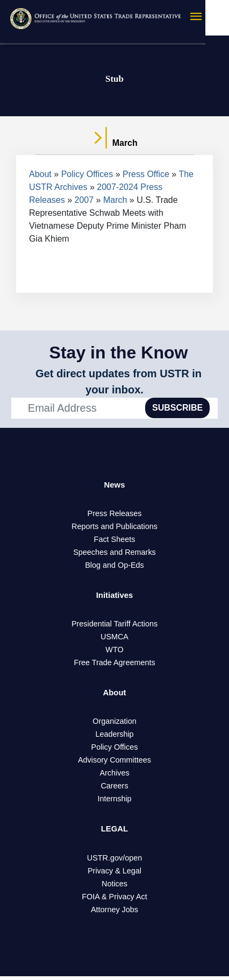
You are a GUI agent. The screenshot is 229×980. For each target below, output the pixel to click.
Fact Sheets (115, 540)
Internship (114, 802)
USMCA (114, 639)
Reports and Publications (114, 527)
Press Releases (115, 514)
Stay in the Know (119, 352)
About (40, 174)
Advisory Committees (114, 763)
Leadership (114, 737)
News (114, 485)
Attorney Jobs (114, 913)
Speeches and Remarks (114, 553)
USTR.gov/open (114, 862)
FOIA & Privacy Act (114, 900)
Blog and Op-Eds (114, 566)
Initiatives (114, 597)
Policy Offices (87, 174)
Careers (114, 789)
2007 (84, 200)
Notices (114, 887)
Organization (114, 724)
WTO (114, 652)
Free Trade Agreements (114, 665)
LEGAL (114, 832)
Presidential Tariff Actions (114, 626)
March (115, 200)
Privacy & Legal (114, 875)
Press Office (146, 174)
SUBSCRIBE (177, 408)
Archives (114, 776)
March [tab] (114, 143)
